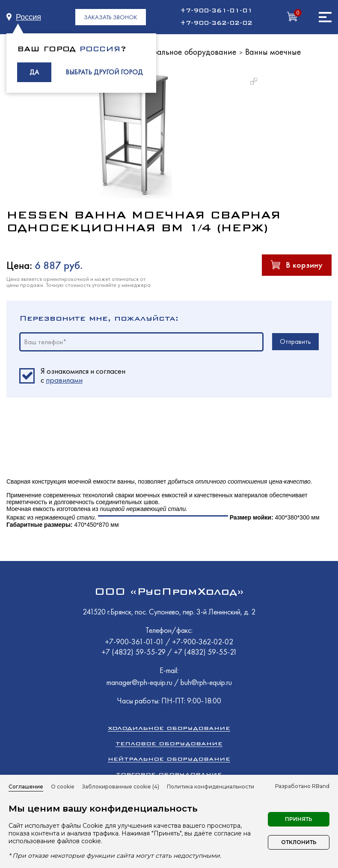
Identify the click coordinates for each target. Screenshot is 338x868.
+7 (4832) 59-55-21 (205, 652)
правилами (64, 380)
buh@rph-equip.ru (206, 682)
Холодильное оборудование (169, 728)
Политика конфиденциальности (211, 787)
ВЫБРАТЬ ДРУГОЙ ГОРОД (104, 72)
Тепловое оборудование (169, 743)
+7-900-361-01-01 (216, 11)
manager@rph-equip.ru (139, 682)
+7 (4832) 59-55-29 (134, 652)
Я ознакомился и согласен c (83, 376)
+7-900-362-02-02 (216, 23)
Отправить (295, 341)
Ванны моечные (273, 52)
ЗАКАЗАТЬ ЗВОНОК (111, 17)
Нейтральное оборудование (185, 52)
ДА (34, 72)
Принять (299, 819)
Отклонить (299, 842)
